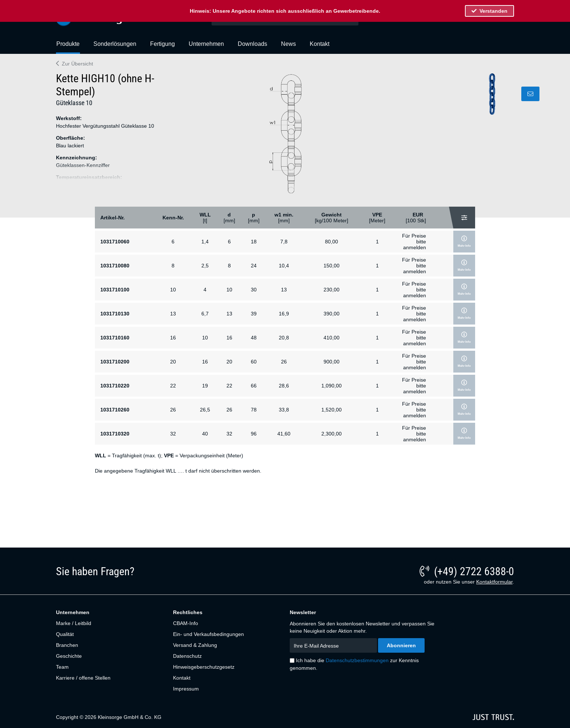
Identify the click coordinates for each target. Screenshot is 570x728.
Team (62, 667)
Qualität (65, 634)
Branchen (67, 645)
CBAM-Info (186, 623)
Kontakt (182, 678)
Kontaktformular (494, 582)
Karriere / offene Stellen (83, 678)
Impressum (186, 689)
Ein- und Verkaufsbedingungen (208, 634)
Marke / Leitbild (74, 623)
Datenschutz (187, 656)
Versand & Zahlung (195, 645)
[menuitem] (68, 47)
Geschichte (69, 656)
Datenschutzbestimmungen (357, 660)
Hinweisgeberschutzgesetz (204, 667)
